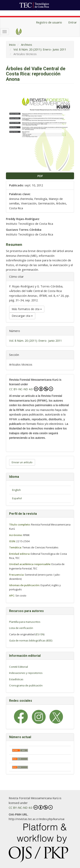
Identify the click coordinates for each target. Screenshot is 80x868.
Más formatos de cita (27, 309)
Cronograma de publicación (26, 685)
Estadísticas (16, 679)
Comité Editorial (19, 667)
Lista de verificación (21, 628)
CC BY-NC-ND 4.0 (31, 389)
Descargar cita (22, 316)
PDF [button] (40, 176)
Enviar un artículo (22, 462)
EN (42, 634)
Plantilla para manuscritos (25, 622)
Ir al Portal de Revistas (52, 13)
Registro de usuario (49, 22)
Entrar (73, 22)
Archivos (27, 45)
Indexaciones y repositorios (26, 673)
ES (38, 634)
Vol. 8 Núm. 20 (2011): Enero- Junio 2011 (40, 49)
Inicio (12, 45)
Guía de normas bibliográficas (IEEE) (31, 640)
